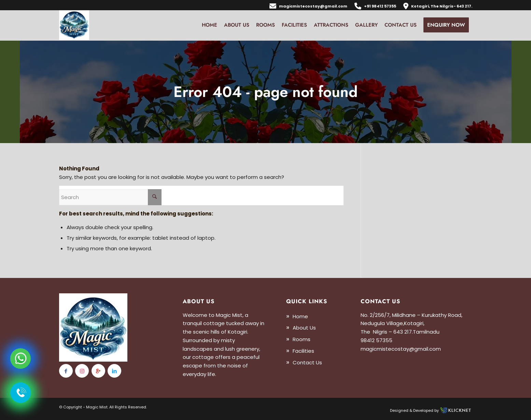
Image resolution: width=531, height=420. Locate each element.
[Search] (110, 197)
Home (300, 316)
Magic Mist (97, 407)
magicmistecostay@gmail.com (313, 6)
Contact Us (307, 362)
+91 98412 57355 (380, 6)
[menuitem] (309, 6)
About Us (304, 328)
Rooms (302, 339)
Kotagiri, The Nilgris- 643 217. (442, 6)
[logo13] (74, 25)
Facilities (303, 351)
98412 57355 (376, 340)
